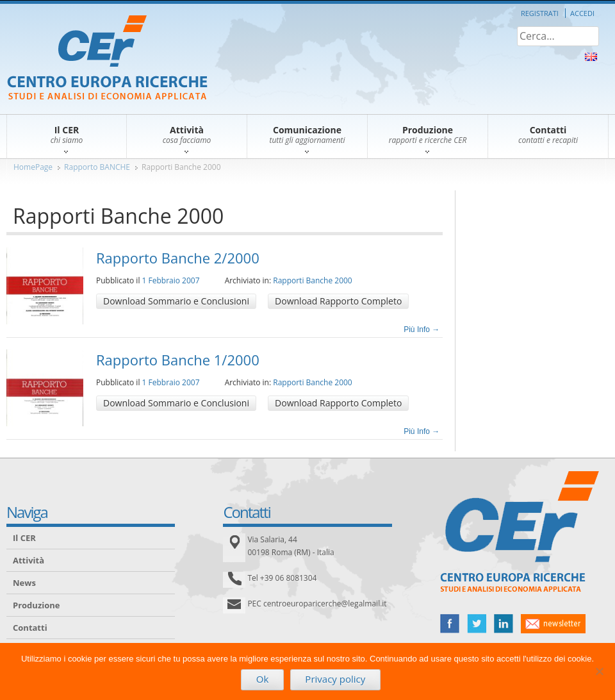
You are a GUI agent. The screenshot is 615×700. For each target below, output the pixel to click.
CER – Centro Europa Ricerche (107, 59)
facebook (450, 624)
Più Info (422, 329)
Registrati (540, 13)
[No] (599, 671)
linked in (504, 624)
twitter (477, 624)
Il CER (24, 538)
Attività (29, 560)
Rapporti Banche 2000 (181, 167)
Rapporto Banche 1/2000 (178, 360)
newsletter (553, 624)
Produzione (36, 605)
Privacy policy (335, 679)
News (24, 583)
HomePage (33, 167)
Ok (263, 679)
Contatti (30, 628)
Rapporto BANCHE (97, 167)
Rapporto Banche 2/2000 (178, 258)
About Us (591, 57)
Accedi (582, 13)
